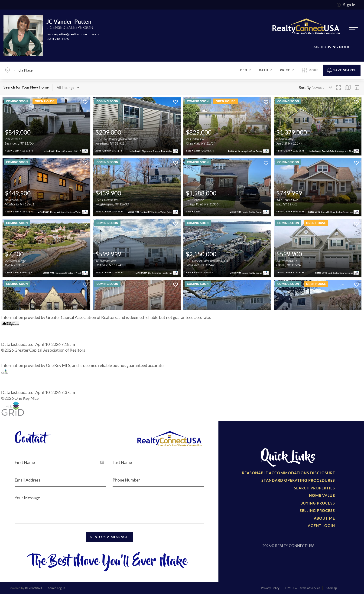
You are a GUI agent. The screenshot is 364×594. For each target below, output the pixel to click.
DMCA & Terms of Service (303, 588)
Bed (246, 70)
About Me (324, 518)
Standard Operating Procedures (298, 480)
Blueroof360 (33, 588)
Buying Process (318, 503)
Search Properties (314, 488)
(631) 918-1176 (58, 39)
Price (287, 70)
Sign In (346, 5)
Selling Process (317, 511)
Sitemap (331, 588)
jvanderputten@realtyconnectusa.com (74, 34)
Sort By (305, 88)
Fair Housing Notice (332, 47)
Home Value (322, 495)
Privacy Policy (270, 588)
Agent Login (321, 526)
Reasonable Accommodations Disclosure (288, 473)
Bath (266, 70)
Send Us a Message (109, 537)
